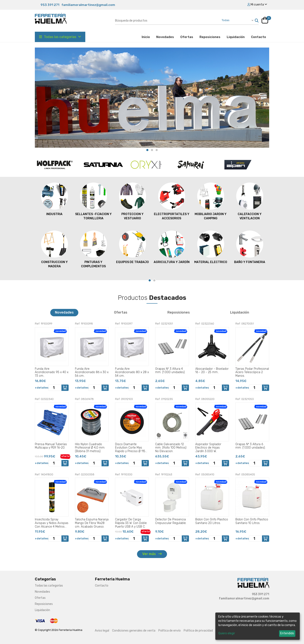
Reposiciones (210, 37)
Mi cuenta (257, 5)
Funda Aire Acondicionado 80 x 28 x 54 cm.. (132, 372)
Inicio (147, 37)
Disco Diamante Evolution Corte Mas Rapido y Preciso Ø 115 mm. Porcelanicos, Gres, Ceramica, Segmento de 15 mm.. (132, 448)
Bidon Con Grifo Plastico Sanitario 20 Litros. (212, 521)
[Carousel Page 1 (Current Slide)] (147, 150)
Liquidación (236, 37)
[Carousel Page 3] (157, 150)
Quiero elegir (227, 633)
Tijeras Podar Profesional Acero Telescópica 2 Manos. (252, 372)
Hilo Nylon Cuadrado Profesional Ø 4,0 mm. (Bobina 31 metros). (90, 448)
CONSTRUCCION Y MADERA (54, 249)
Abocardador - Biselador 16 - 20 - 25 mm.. (212, 371)
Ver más (152, 554)
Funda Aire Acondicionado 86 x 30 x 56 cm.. (92, 372)
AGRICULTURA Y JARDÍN (172, 247)
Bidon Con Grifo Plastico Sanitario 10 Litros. (252, 521)
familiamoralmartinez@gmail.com (88, 5)
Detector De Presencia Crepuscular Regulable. (171, 521)
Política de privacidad (198, 631)
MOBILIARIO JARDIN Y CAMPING (211, 201)
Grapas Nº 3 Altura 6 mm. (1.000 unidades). (250, 446)
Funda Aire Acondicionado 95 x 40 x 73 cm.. (52, 372)
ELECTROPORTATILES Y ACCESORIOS (172, 201)
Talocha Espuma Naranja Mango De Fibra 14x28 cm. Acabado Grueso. (92, 523)
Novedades (165, 37)
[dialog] (258, 626)
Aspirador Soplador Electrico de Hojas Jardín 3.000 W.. (208, 448)
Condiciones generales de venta (134, 631)
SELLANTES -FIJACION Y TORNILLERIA (93, 201)
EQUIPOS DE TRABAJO (132, 247)
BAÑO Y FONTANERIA (250, 247)
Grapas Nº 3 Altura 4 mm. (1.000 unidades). (170, 371)
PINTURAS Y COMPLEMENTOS (94, 249)
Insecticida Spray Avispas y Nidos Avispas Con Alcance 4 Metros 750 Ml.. (52, 523)
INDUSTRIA (54, 199)
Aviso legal (102, 631)
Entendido (287, 633)
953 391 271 (50, 5)
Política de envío (170, 631)
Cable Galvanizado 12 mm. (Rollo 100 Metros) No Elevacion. (171, 448)
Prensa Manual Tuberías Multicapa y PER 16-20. (51, 446)
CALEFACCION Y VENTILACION (250, 201)
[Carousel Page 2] (152, 150)
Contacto (259, 37)
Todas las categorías (60, 37)
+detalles (42, 388)
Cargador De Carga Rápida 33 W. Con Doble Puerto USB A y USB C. (131, 523)
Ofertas (187, 37)
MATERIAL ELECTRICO (211, 247)
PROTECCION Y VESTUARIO (133, 201)
